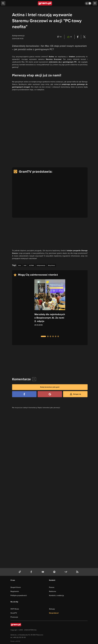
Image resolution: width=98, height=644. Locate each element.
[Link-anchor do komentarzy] (59, 37)
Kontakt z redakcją (56, 595)
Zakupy (52, 609)
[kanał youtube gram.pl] (43, 572)
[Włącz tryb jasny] (88, 3)
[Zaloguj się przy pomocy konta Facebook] (24, 394)
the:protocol (54, 613)
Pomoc (52, 587)
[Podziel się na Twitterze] (84, 37)
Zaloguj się (77, 394)
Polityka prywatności (19, 595)
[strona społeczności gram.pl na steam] (66, 572)
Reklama (53, 591)
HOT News (15, 609)
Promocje (14, 617)
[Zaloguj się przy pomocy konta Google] (50, 394)
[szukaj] (3, 3)
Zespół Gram (16, 587)
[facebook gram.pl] (32, 572)
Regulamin (15, 591)
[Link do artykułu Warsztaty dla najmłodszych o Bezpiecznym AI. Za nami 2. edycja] (50, 306)
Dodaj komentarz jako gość (50, 387)
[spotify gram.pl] (55, 572)
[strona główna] (45, 3)
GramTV (14, 613)
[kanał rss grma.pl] (78, 572)
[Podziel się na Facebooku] (78, 37)
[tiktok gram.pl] (20, 572)
